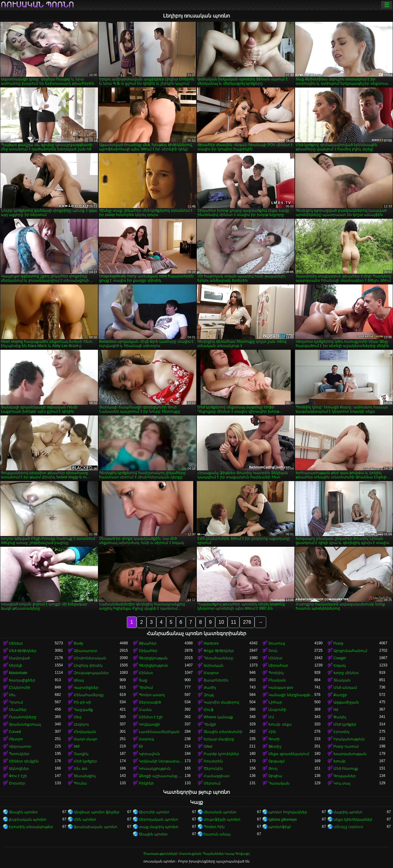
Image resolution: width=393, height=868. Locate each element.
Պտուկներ (19, 754)
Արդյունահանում (350, 651)
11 (234, 622)
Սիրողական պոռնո (158, 820)
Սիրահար (278, 665)
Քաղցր (340, 695)
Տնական (342, 680)
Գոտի (274, 739)
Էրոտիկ (341, 732)
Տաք (143, 680)
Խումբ (340, 761)
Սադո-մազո (86, 739)
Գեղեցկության (153, 658)
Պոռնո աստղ (152, 695)
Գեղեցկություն (153, 665)
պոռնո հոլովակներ (288, 812)
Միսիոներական (90, 658)
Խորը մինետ (346, 673)
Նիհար (275, 702)
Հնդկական (85, 732)
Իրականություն (349, 739)
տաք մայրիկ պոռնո (159, 827)
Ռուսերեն (213, 761)
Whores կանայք (218, 717)
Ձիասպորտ (86, 651)
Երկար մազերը (219, 739)
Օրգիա (275, 776)
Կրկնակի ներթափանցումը (162, 761)
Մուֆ (209, 710)
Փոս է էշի (18, 776)
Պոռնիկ (276, 673)
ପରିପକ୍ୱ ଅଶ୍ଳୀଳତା (348, 827)
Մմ (271, 717)
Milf (77, 746)
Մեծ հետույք (346, 769)
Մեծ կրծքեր (345, 724)
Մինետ (16, 643)
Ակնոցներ (19, 769)
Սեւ (12, 695)
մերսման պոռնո (220, 812)
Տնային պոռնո (23, 812)
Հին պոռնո (85, 820)
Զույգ (209, 695)
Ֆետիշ (275, 746)
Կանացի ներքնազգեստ (291, 695)
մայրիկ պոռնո (348, 812)
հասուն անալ (217, 834)
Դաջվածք (83, 710)
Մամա (145, 710)
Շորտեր (17, 783)
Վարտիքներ (86, 688)
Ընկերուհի (20, 688)
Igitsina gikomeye (283, 820)
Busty (78, 643)
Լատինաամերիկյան (159, 732)
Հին (272, 732)
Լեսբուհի (277, 710)
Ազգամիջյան (346, 702)
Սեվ (78, 717)
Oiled (208, 746)
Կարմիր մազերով (221, 702)
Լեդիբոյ (81, 724)
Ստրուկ (146, 739)
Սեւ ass (80, 769)
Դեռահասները (218, 658)
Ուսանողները (23, 717)
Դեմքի (210, 724)
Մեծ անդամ (345, 688)
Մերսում (212, 783)
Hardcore (211, 643)
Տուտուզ (277, 643)
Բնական (277, 680)
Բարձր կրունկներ (221, 754)
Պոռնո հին (214, 827)
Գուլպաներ (345, 776)
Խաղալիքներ (22, 680)
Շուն (273, 651)
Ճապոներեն (216, 680)
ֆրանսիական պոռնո (95, 827)
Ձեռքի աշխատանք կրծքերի (162, 776)
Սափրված (19, 658)
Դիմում (146, 688)
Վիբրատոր (20, 746)
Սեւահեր (18, 710)
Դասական (279, 783)
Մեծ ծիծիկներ (23, 651)
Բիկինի (146, 783)
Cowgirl (340, 658)
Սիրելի (16, 665)
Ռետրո (16, 739)
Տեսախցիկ (85, 776)
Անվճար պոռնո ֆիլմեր (97, 812)
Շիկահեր (148, 651)
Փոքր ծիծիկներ (219, 651)
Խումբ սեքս (280, 724)
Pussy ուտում (346, 746)
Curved (15, 732)
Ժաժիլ (210, 688)
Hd (336, 710)
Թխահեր (148, 643)
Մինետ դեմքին (24, 761)
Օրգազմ (276, 761)
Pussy (339, 643)
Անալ (79, 680)
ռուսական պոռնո (37, 5)
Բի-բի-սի (82, 702)
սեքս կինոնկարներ (353, 820)
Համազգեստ (217, 776)
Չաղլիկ (81, 754)
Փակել (340, 717)
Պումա (80, 783)
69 (141, 746)
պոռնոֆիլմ (280, 827)
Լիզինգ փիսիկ (88, 665)
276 (247, 622)
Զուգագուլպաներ (91, 673)
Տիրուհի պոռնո (154, 812)
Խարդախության (350, 754)
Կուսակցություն (155, 769)
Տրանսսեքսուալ (25, 724)
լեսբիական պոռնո (28, 820)
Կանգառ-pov (281, 688)
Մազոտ (211, 673)
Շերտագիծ (150, 702)
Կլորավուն (149, 754)
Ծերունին (213, 769)
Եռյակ (340, 665)
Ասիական (214, 665)
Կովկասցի (149, 724)
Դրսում (16, 702)
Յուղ (273, 769)
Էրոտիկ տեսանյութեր (31, 827)
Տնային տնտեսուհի (223, 732)
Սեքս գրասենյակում (289, 754)
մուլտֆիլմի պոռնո (222, 820)
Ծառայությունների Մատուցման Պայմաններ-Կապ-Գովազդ (196, 854)
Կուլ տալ (342, 783)
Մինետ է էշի (151, 717)
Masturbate (18, 673)
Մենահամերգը (89, 695)
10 (221, 622)
